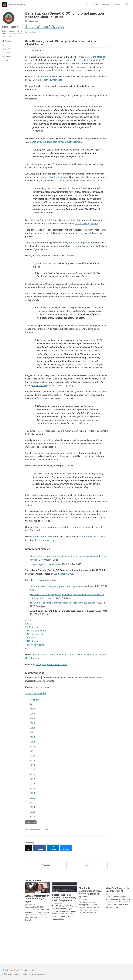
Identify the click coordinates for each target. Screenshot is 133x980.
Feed (35, 970)
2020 (32, 824)
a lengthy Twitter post (58, 85)
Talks (86, 5)
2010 (32, 778)
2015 (32, 801)
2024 (32, 842)
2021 (32, 828)
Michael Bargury (16, 5)
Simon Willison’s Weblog (45, 27)
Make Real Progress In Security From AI (117, 918)
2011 (32, 782)
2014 (32, 796)
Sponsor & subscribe (36, 725)
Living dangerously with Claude (46, 597)
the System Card (91, 65)
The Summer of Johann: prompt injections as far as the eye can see (64, 635)
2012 (32, 787)
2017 (32, 810)
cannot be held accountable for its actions (55, 185)
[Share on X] (29, 877)
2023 (32, 837)
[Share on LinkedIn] (53, 877)
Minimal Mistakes (41, 974)
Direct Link (31, 853)
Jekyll (30, 974)
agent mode (61, 412)
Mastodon (85, 569)
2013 (32, 791)
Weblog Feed (21, 970)
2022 (32, 833)
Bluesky (95, 569)
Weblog (106, 5)
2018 (32, 814)
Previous (46, 893)
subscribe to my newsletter (42, 572)
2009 (32, 773)
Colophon (35, 732)
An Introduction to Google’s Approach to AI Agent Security (59, 619)
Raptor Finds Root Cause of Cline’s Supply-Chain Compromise (64, 926)
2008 (32, 768)
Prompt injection (48, 612)
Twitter (104, 569)
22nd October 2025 (43, 569)
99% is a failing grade (81, 258)
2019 (32, 819)
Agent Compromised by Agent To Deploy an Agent (37, 927)
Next (87, 893)
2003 (32, 746)
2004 (32, 750)
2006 (32, 759)
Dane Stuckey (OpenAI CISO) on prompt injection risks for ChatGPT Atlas (65, 15)
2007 (32, 764)
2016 (32, 805)
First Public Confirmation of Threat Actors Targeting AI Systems (91, 921)
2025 (32, 847)
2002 (32, 741)
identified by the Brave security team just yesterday (60, 148)
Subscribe (7, 41)
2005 (32, 755)
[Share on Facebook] (40, 877)
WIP (95, 5)
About (117, 5)
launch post (44, 65)
